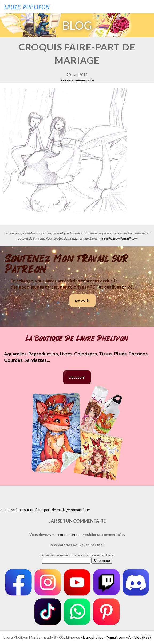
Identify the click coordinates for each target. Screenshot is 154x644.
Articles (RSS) (139, 637)
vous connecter (62, 534)
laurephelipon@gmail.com (119, 238)
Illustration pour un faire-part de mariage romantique (46, 510)
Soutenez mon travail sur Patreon (67, 264)
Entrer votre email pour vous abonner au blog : (77, 555)
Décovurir (82, 301)
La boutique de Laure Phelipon (77, 339)
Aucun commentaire (77, 80)
